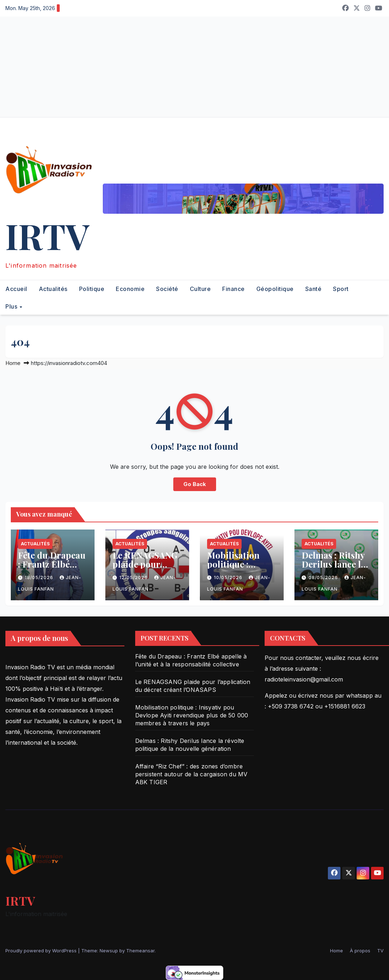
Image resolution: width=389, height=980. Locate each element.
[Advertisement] (194, 67)
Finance (234, 289)
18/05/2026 (40, 577)
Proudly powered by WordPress (42, 951)
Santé (314, 289)
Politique (92, 289)
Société (167, 289)
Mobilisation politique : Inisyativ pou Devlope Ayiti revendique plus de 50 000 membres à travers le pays (192, 715)
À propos (360, 951)
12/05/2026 (134, 577)
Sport (341, 289)
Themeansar (140, 951)
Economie (130, 289)
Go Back (195, 484)
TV (380, 951)
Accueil (16, 289)
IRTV (47, 235)
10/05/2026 (229, 577)
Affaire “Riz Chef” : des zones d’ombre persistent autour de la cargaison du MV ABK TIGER (191, 774)
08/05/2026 (324, 577)
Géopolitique (275, 289)
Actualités (53, 289)
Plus (12, 306)
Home (13, 363)
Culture (200, 289)
